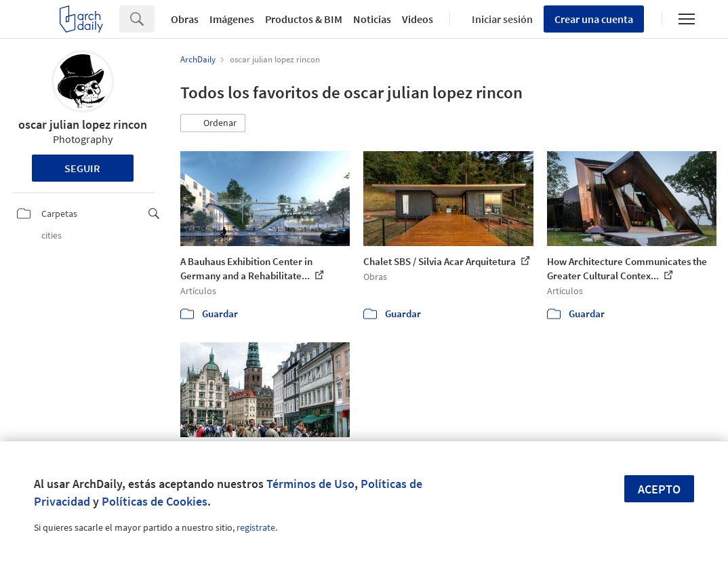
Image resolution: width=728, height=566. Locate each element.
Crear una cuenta (594, 19)
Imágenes (232, 19)
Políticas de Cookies (155, 501)
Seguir (82, 168)
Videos (418, 19)
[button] (213, 123)
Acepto (659, 489)
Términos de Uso (310, 484)
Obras (185, 19)
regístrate (256, 527)
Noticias (372, 19)
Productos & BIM (304, 19)
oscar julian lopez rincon (83, 124)
